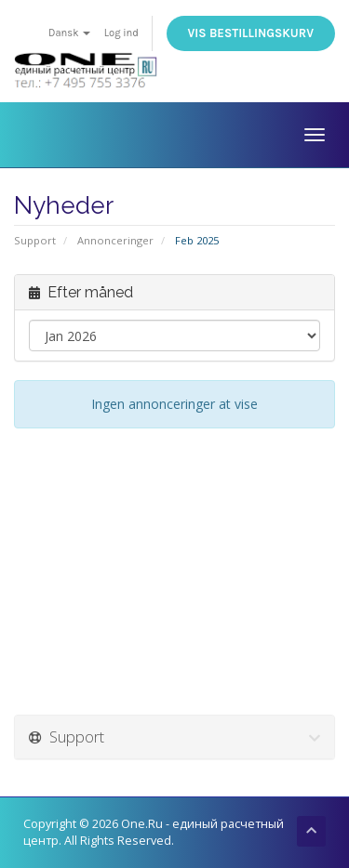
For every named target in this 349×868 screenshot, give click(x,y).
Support (35, 240)
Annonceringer (115, 240)
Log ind (121, 33)
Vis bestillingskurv (251, 33)
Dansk (69, 33)
